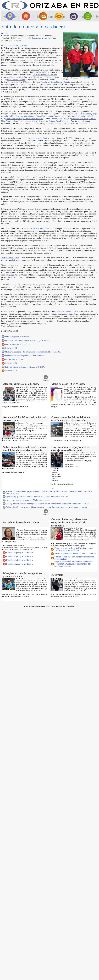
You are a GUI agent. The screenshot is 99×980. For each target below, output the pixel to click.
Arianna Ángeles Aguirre (41, 38)
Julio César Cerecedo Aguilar (48, 116)
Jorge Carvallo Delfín (10, 258)
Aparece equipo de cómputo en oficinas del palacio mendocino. (37, 497)
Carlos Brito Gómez (82, 114)
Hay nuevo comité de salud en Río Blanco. (28, 500)
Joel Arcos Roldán (14, 119)
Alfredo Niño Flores (41, 228)
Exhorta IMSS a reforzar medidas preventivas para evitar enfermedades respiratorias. (46, 507)
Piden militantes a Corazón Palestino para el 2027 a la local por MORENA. (74, 549)
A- (7, 33)
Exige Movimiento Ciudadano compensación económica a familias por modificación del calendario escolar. (74, 564)
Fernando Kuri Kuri (80, 119)
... (30, 407)
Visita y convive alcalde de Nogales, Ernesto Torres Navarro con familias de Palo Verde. (47, 504)
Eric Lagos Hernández (25, 116)
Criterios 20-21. (11, 348)
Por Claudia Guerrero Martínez (14, 45)
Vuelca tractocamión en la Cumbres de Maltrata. (75, 554)
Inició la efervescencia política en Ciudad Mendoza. (25, 356)
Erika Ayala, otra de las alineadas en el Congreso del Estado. (29, 340)
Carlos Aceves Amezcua (33, 119)
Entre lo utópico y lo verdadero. (18, 337)
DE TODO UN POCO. (14, 359)
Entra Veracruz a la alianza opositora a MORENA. (25, 367)
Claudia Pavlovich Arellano (46, 75)
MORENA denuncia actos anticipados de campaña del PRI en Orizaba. (33, 352)
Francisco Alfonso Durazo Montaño (55, 82)
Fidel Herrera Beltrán (16, 80)
